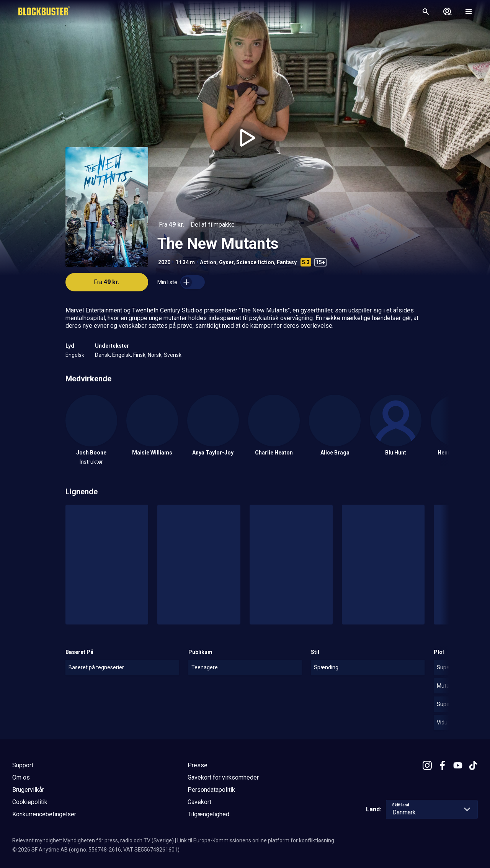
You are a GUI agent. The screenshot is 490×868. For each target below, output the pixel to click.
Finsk (139, 355)
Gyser (226, 262)
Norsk (155, 355)
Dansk (102, 355)
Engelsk (75, 355)
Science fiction (255, 262)
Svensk (173, 355)
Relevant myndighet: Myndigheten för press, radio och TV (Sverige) (93, 840)
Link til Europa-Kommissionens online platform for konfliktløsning (256, 840)
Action (208, 262)
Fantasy (287, 262)
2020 (164, 262)
